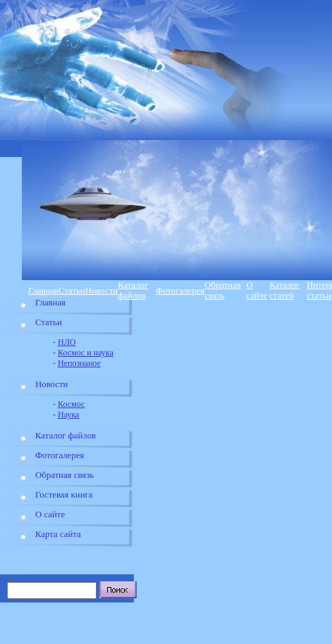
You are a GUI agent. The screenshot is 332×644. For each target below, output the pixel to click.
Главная (43, 291)
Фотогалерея (180, 291)
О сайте (257, 290)
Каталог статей (284, 290)
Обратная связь (223, 290)
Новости (102, 291)
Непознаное (79, 363)
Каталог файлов (133, 290)
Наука (68, 415)
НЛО (67, 342)
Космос (71, 404)
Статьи (72, 291)
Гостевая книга (64, 495)
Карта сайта (58, 534)
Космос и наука (86, 353)
